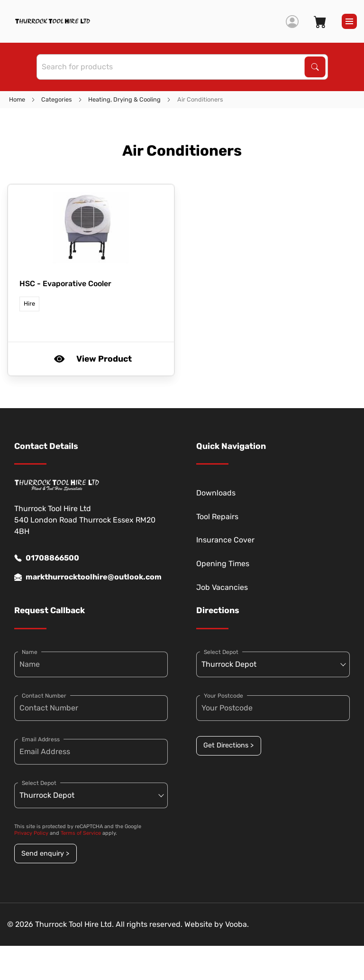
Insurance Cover (225, 540)
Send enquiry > (45, 854)
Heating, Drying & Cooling (124, 99)
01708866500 (47, 558)
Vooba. (237, 924)
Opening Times (223, 564)
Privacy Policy (31, 833)
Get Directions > (228, 745)
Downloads (216, 493)
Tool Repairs (217, 517)
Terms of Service (81, 833)
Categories (57, 99)
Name (30, 652)
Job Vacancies (222, 587)
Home (17, 99)
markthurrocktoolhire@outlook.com (88, 577)
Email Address (41, 739)
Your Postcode (223, 696)
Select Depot (39, 783)
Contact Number (44, 696)
